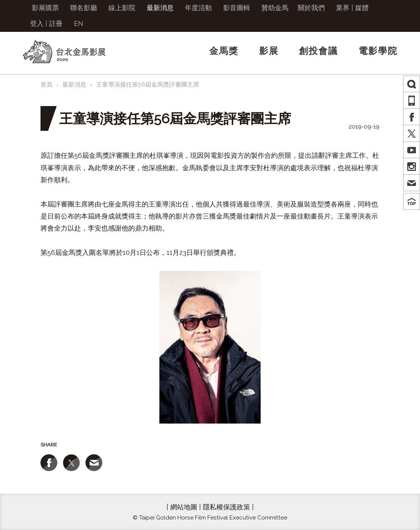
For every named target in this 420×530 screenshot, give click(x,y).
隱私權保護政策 (226, 507)
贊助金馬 (275, 8)
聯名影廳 (84, 8)
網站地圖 (184, 507)
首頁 (46, 85)
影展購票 (45, 8)
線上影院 (122, 8)
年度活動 (198, 8)
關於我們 (311, 8)
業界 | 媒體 (352, 8)
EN (79, 23)
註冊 (56, 23)
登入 (37, 23)
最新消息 (160, 8)
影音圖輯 (237, 8)
